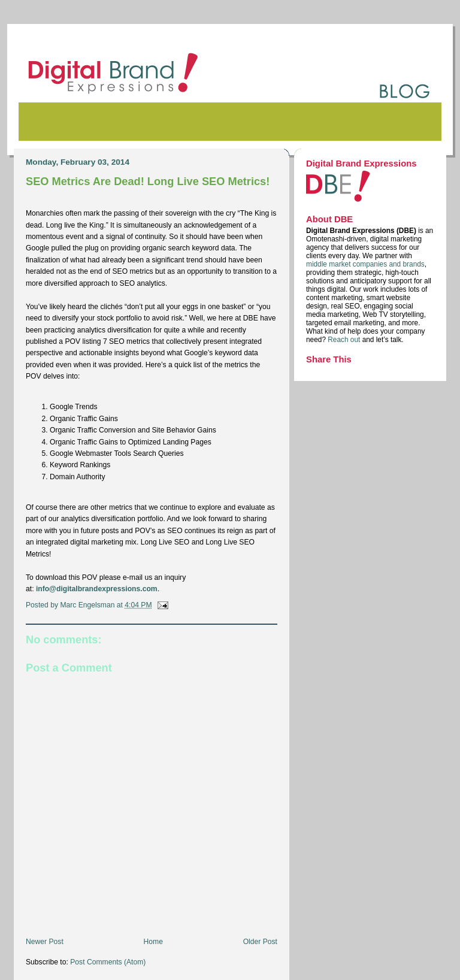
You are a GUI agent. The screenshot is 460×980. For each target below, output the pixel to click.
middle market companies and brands (365, 264)
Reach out (345, 340)
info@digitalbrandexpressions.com (97, 589)
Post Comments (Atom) (108, 962)
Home (153, 942)
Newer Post (45, 942)
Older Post (260, 942)
